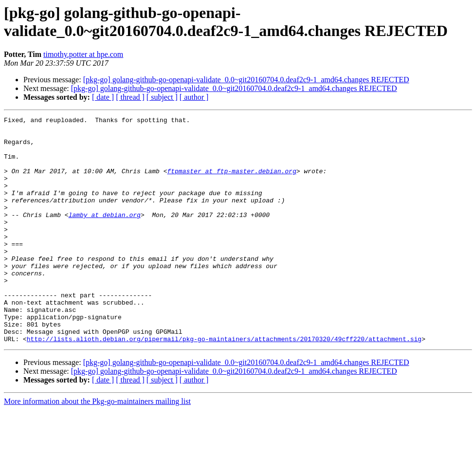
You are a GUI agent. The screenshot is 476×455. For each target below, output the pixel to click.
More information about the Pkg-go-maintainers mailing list (97, 446)
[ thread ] (130, 97)
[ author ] (194, 97)
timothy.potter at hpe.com (83, 54)
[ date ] (103, 97)
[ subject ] (162, 97)
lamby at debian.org (105, 235)
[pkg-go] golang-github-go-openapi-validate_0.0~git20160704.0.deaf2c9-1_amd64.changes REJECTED (246, 80)
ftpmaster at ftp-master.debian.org (231, 182)
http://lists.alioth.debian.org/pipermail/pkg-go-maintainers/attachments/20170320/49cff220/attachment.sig (224, 384)
